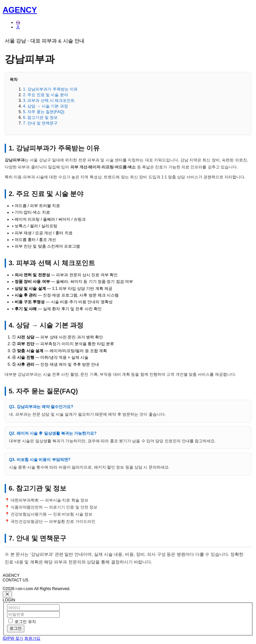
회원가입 (32, 638)
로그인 (16, 628)
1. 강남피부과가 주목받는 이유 (50, 89)
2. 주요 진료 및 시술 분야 (45, 95)
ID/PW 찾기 (13, 638)
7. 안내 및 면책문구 (40, 123)
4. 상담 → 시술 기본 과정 (45, 106)
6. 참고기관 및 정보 (40, 117)
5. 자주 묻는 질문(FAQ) (44, 112)
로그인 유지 (25, 622)
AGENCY (20, 10)
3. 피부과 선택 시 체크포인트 (49, 101)
